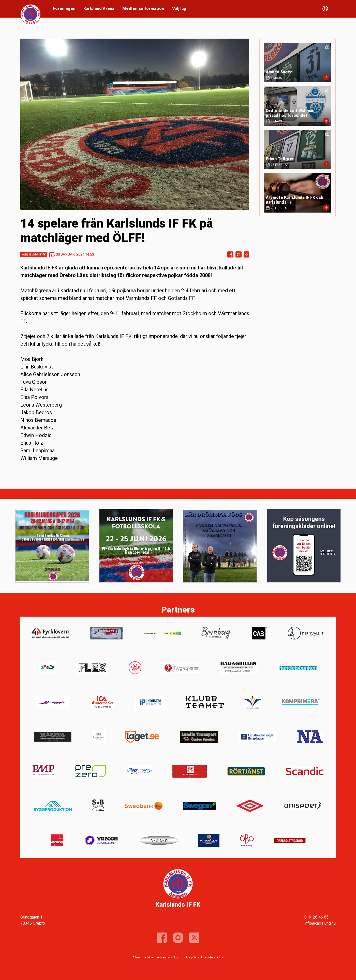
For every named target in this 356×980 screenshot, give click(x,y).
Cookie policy (190, 957)
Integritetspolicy (212, 957)
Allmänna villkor (144, 957)
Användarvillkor (168, 957)
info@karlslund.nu (320, 923)
